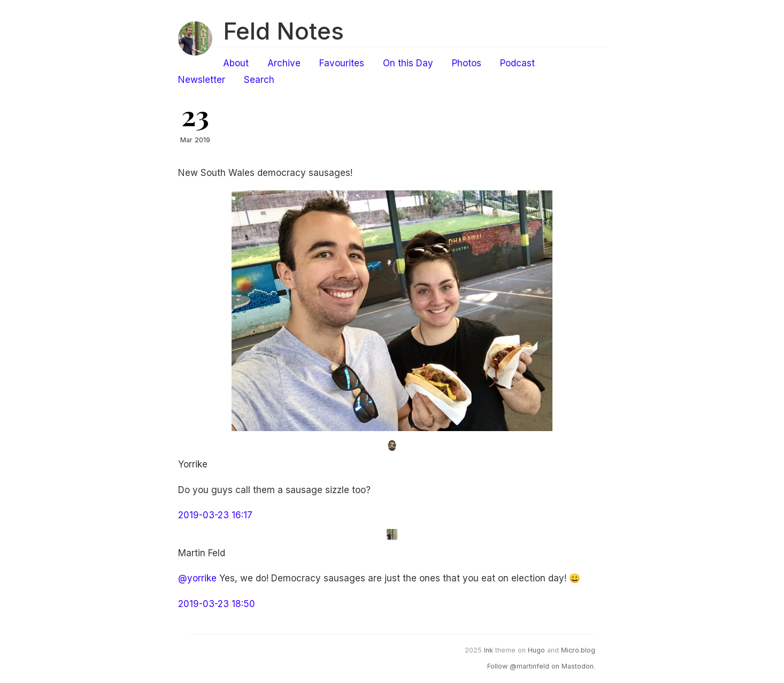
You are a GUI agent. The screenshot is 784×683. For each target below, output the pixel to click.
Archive (284, 63)
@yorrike (197, 578)
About (236, 63)
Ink (489, 650)
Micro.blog (578, 650)
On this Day (408, 63)
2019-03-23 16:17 (215, 515)
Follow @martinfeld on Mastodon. (541, 666)
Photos (467, 63)
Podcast (517, 63)
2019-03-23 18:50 (217, 604)
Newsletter (202, 80)
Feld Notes (283, 31)
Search (259, 80)
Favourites (342, 63)
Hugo (536, 650)
